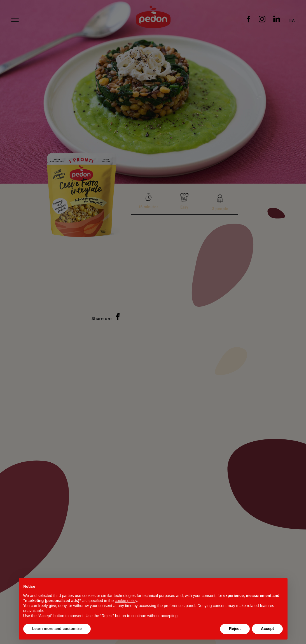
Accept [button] (268, 629)
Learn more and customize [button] (57, 629)
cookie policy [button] (126, 601)
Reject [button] (235, 629)
